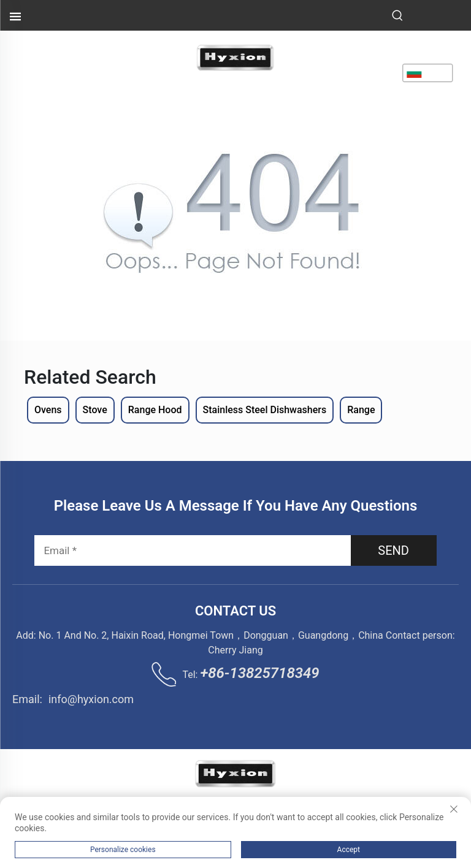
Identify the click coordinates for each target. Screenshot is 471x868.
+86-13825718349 (259, 673)
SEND (393, 550)
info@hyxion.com (91, 699)
